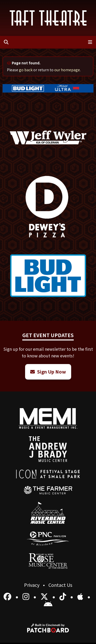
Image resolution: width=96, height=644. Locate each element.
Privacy (32, 585)
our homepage (67, 70)
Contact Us (60, 585)
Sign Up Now (48, 371)
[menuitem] (48, 490)
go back (26, 70)
